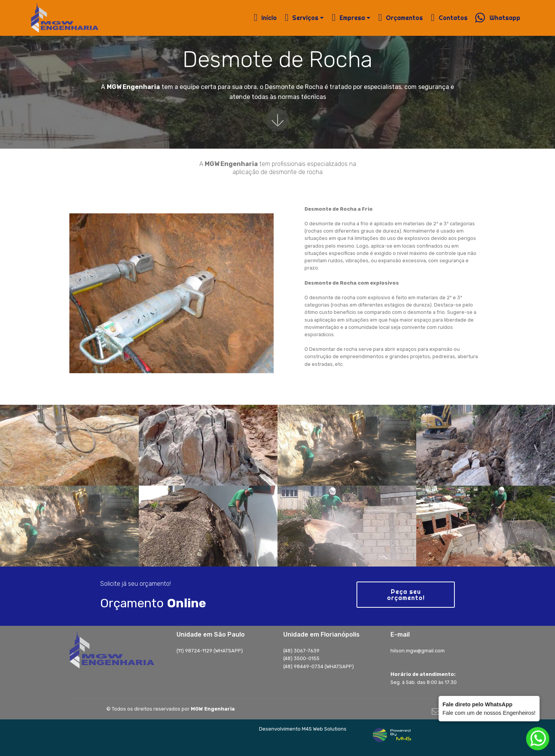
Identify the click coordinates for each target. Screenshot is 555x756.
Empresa (348, 18)
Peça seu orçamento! (406, 595)
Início (266, 18)
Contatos (449, 18)
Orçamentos (401, 18)
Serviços (302, 18)
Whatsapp (498, 18)
